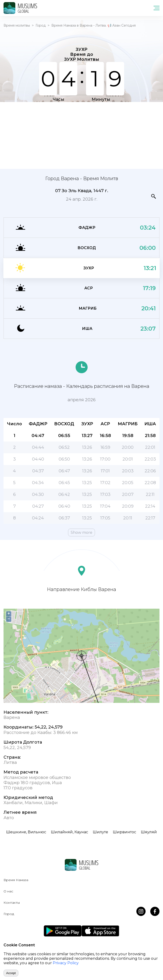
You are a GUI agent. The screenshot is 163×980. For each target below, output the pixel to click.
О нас (8, 891)
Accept (11, 973)
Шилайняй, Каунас (69, 832)
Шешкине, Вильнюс (26, 832)
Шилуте (100, 832)
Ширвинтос (124, 832)
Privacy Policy (66, 963)
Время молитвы (17, 25)
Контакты (12, 903)
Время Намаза (16, 880)
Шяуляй (149, 832)
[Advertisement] (81, 135)
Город (41, 25)
